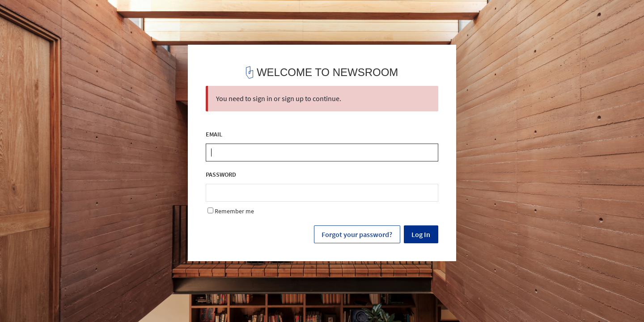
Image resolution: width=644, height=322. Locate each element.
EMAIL (214, 134)
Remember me (231, 211)
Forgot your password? (357, 234)
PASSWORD (221, 175)
